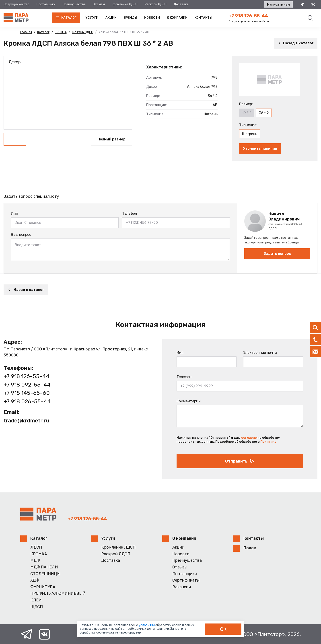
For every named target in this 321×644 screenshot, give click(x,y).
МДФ (35, 561)
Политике (268, 442)
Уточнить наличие (260, 149)
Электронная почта (260, 353)
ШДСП (37, 607)
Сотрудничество (16, 4)
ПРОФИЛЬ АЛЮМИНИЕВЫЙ (58, 594)
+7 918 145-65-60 (27, 393)
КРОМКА (39, 554)
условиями (147, 625)
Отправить (240, 461)
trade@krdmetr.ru (27, 421)
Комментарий (189, 401)
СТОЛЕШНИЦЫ (45, 574)
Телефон (130, 213)
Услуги (92, 18)
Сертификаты (186, 580)
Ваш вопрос (21, 235)
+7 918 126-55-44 (248, 16)
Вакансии (182, 587)
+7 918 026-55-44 (27, 401)
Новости (152, 18)
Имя (14, 213)
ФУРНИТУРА (43, 587)
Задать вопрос (277, 254)
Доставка (181, 4)
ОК (223, 629)
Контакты (203, 18)
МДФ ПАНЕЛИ (44, 567)
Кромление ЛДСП (125, 4)
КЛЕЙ (36, 600)
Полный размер (111, 139)
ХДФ (35, 580)
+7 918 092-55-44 (27, 385)
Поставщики (46, 4)
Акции (111, 18)
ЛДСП (36, 547)
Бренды (130, 18)
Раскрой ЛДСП (156, 4)
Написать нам (278, 5)
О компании (177, 18)
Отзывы (99, 4)
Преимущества (74, 4)
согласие (249, 438)
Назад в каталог (296, 43)
